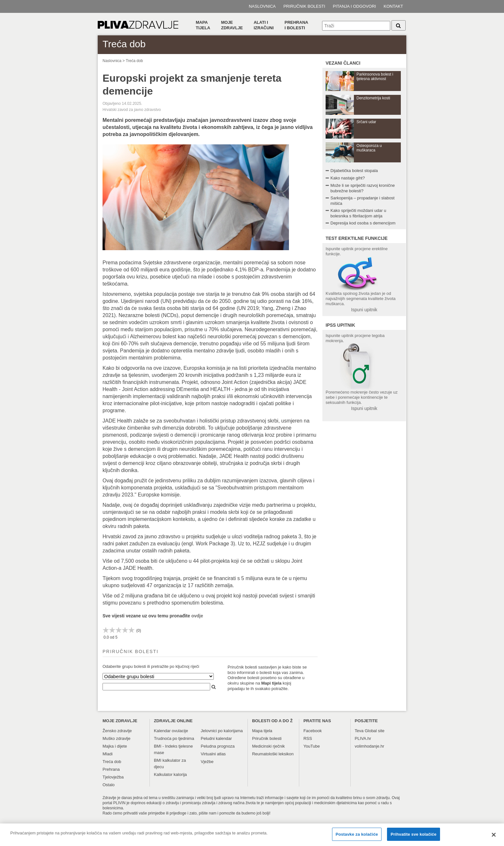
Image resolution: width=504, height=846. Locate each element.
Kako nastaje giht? (348, 178)
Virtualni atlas (213, 754)
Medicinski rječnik (268, 746)
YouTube (312, 746)
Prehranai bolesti (296, 25)
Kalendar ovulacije (171, 731)
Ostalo (109, 785)
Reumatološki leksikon (273, 754)
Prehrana (111, 769)
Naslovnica (262, 6)
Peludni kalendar (216, 738)
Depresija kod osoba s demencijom (363, 223)
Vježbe (207, 762)
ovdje (197, 616)
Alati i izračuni (264, 25)
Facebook (313, 731)
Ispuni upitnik (364, 310)
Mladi (108, 754)
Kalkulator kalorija (171, 774)
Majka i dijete (115, 746)
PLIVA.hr (363, 738)
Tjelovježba (113, 777)
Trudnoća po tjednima (174, 738)
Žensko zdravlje (117, 731)
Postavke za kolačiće (357, 837)
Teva (359, 731)
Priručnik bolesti (304, 6)
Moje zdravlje (232, 25)
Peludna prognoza (218, 746)
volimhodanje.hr (370, 746)
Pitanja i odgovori (355, 6)
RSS (308, 738)
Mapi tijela (271, 683)
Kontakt (393, 6)
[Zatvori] (494, 838)
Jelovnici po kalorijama (222, 731)
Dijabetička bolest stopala (354, 171)
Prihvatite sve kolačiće (413, 837)
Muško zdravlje (117, 738)
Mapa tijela (203, 25)
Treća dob (134, 61)
